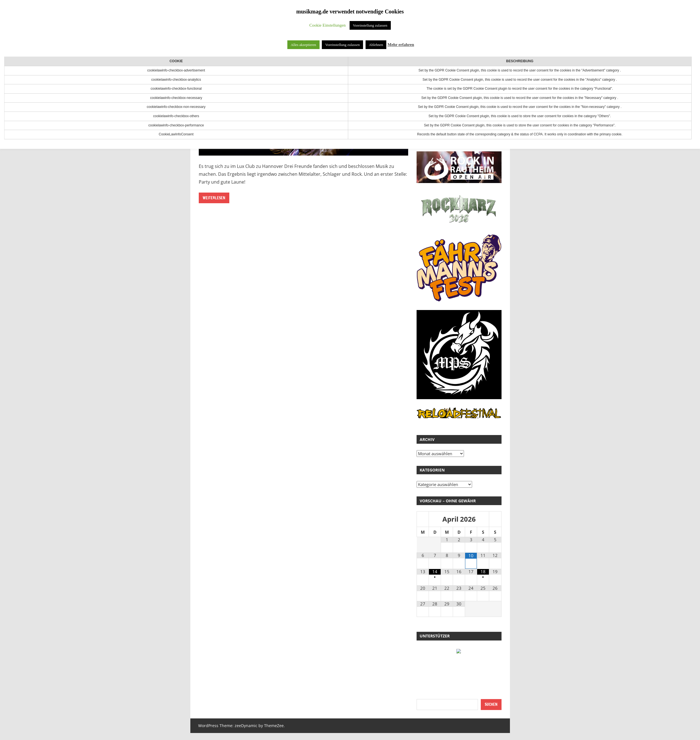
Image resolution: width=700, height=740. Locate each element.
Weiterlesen (214, 198)
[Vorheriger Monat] (423, 520)
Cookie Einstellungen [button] (327, 25)
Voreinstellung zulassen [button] (370, 25)
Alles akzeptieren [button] (303, 45)
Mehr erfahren (401, 45)
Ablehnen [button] (376, 45)
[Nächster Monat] (495, 520)
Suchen (491, 704)
